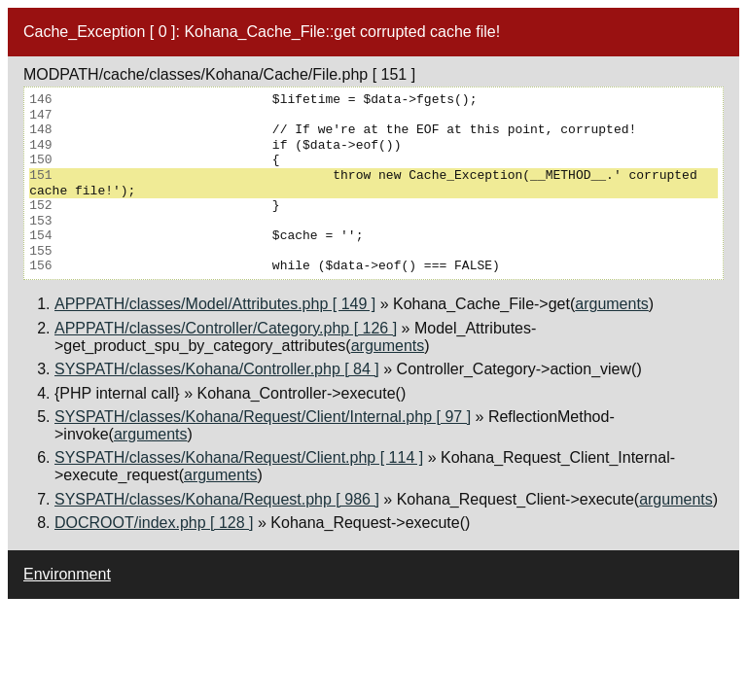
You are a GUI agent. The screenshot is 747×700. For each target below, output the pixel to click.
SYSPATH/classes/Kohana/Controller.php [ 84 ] (217, 369)
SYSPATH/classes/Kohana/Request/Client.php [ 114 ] (239, 457)
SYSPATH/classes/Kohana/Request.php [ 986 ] (217, 499)
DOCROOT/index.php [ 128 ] (154, 523)
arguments (612, 304)
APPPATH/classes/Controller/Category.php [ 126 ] (226, 328)
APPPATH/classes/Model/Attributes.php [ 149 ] (215, 304)
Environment (67, 574)
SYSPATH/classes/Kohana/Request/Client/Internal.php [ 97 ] (263, 417)
